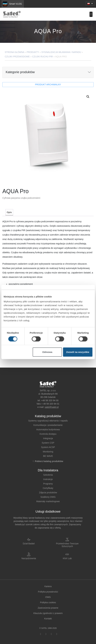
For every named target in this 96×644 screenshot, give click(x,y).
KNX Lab (67, 558)
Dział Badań (29, 544)
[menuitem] (90, 4)
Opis (9, 212)
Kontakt (48, 619)
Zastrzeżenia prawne (48, 608)
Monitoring (48, 452)
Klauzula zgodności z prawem (48, 613)
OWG (48, 597)
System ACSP (48, 447)
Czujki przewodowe (17, 57)
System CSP (48, 443)
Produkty (33, 52)
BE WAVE (48, 456)
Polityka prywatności (48, 592)
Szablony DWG (48, 497)
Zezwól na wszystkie (78, 352)
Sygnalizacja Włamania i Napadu (61, 52)
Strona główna (14, 52)
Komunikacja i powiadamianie (48, 425)
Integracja (48, 438)
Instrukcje (48, 479)
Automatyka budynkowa (48, 429)
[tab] (9, 212)
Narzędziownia (29, 558)
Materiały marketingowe (48, 501)
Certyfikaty (48, 488)
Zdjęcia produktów (48, 493)
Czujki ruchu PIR (42, 57)
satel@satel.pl (52, 407)
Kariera (48, 586)
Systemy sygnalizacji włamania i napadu (48, 421)
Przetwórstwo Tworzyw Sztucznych (67, 545)
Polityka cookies (48, 602)
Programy (48, 484)
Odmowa (47, 352)
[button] (91, 14)
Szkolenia (48, 475)
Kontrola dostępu (48, 434)
